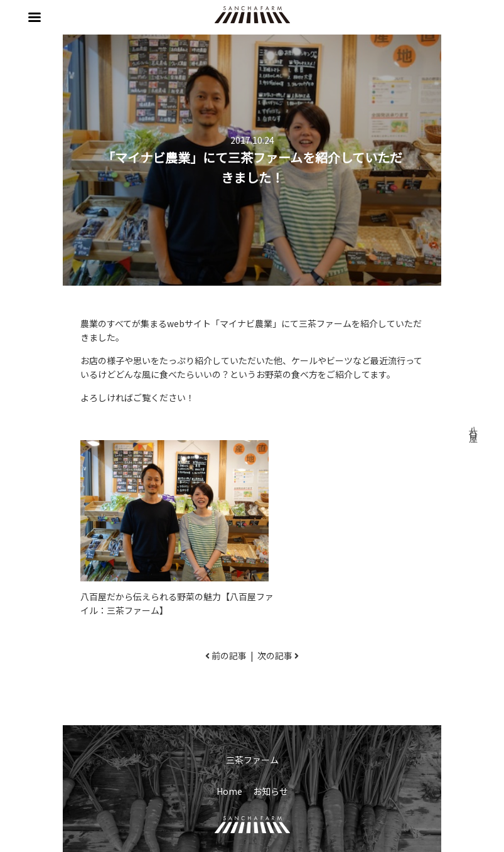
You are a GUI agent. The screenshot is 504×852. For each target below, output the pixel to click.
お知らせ (271, 791)
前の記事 (229, 655)
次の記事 (275, 655)
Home (229, 791)
